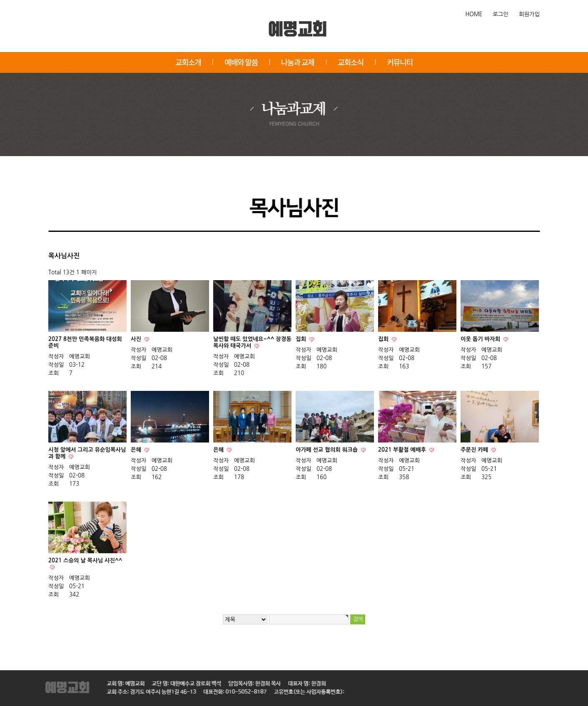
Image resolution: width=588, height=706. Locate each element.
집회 (302, 339)
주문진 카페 (475, 450)
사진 (137, 339)
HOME (474, 14)
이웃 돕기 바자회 (481, 339)
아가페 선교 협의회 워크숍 (328, 450)
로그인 (501, 14)
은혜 (137, 450)
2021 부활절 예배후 (403, 450)
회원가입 (529, 14)
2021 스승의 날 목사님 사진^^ (85, 561)
